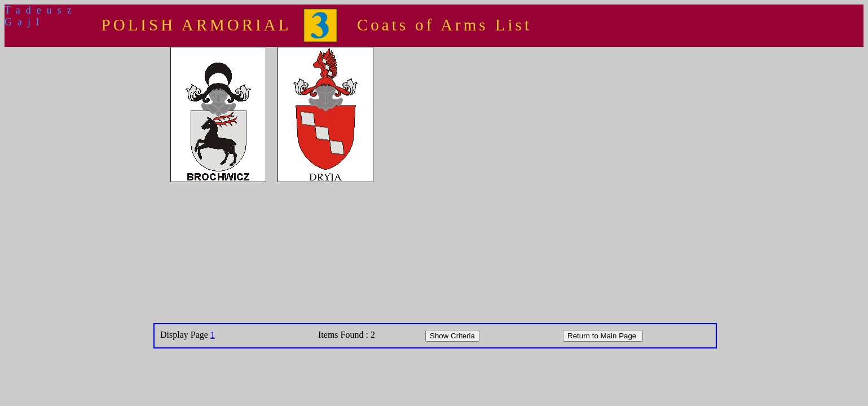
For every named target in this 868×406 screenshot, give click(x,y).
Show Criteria (452, 336)
